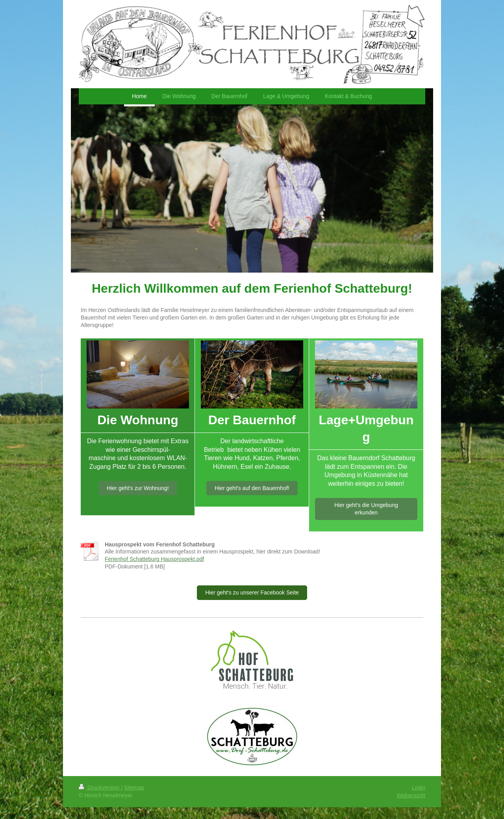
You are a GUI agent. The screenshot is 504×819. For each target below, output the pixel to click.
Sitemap (134, 787)
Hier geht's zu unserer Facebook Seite (252, 592)
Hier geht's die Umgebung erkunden (366, 509)
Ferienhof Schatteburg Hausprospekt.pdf (154, 559)
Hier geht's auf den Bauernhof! (252, 488)
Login (419, 787)
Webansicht (411, 795)
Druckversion (100, 787)
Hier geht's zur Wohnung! (138, 488)
